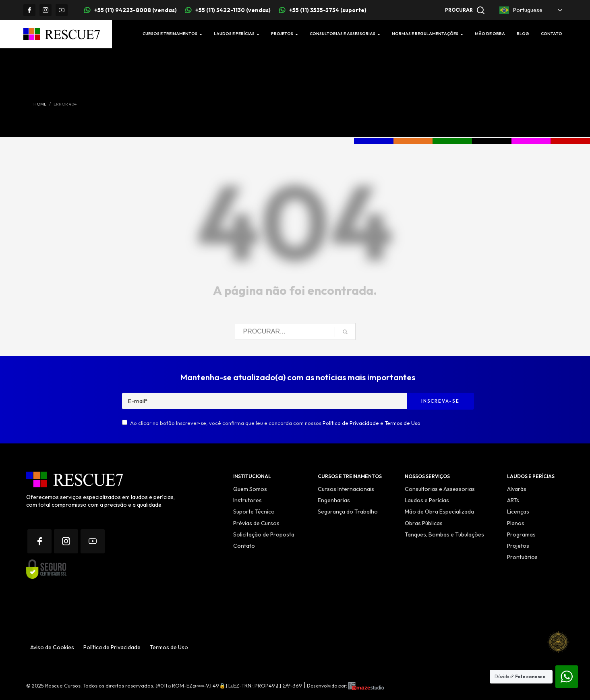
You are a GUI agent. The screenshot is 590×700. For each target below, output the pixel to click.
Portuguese (521, 10)
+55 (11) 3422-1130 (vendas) (233, 10)
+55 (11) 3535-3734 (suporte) (328, 10)
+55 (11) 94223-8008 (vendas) (136, 10)
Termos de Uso (403, 423)
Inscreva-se (440, 401)
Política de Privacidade (351, 423)
